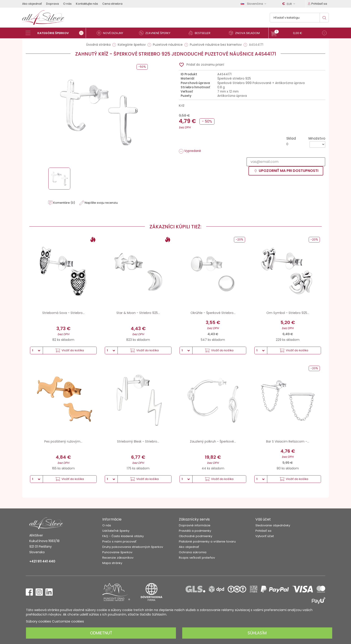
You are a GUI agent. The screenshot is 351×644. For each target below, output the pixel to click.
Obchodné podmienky (196, 536)
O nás (67, 4)
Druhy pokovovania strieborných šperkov (133, 547)
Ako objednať (32, 4)
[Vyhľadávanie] (299, 18)
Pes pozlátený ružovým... (63, 441)
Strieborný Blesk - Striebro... (138, 441)
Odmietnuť (101, 633)
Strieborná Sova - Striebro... (63, 313)
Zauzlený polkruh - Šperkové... (213, 441)
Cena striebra (112, 4)
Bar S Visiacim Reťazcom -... (288, 441)
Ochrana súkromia (193, 552)
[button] (299, 33)
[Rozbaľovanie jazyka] (254, 4)
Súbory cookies (39, 621)
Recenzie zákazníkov (118, 558)
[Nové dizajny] (112, 33)
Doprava (52, 4)
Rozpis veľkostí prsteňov (197, 558)
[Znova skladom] (246, 33)
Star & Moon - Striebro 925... (138, 313)
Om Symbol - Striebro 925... (288, 313)
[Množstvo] (317, 144)
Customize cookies (68, 621)
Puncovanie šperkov (117, 552)
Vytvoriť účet (265, 536)
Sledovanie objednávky (273, 525)
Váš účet (263, 519)
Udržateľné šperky (116, 531)
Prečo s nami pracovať (119, 541)
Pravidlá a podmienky (195, 531)
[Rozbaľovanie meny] (289, 4)
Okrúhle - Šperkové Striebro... (213, 313)
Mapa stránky (112, 563)
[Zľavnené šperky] (156, 33)
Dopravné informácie (195, 525)
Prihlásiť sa (263, 531)
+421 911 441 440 (42, 561)
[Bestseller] (201, 33)
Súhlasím (257, 633)
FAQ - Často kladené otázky (123, 536)
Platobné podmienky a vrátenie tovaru (207, 541)
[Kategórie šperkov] (56, 33)
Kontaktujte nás (87, 4)
